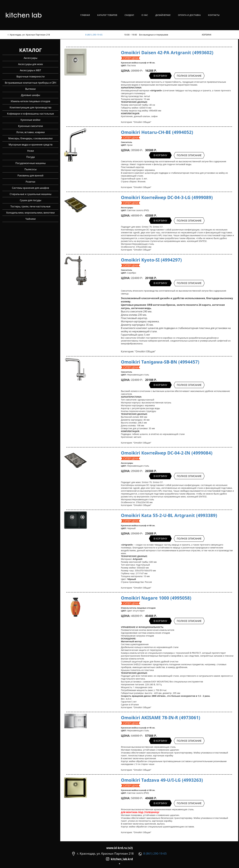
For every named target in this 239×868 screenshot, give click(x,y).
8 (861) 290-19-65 (94, 35)
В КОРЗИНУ (160, 76)
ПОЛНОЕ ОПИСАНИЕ (189, 76)
